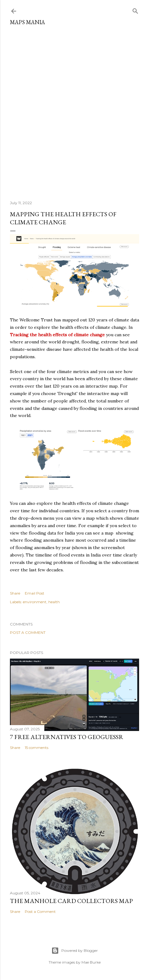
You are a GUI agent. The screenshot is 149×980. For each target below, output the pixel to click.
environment (35, 602)
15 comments (37, 748)
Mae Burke (91, 962)
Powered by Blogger (75, 951)
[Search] (135, 10)
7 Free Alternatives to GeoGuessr (67, 737)
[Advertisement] (74, 111)
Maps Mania (27, 22)
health (54, 602)
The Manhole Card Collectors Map (71, 901)
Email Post (35, 593)
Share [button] (15, 593)
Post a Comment (28, 632)
